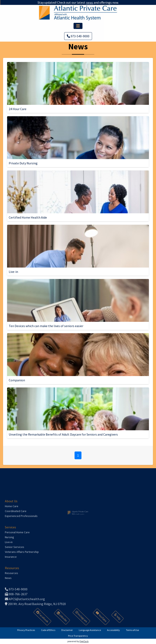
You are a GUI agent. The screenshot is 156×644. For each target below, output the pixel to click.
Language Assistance (90, 630)
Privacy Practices (26, 630)
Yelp (118, 617)
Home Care (12, 506)
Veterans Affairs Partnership (22, 552)
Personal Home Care (17, 532)
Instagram (82, 617)
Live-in (9, 542)
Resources (11, 573)
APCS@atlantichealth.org (25, 599)
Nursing (9, 537)
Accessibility (113, 630)
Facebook (43, 617)
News (8, 578)
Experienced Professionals (21, 516)
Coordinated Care (16, 511)
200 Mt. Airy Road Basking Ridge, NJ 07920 (35, 604)
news (88, 2)
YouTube (102, 617)
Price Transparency (78, 636)
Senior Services (15, 547)
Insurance (11, 557)
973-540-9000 (78, 36)
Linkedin (62, 617)
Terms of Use (132, 630)
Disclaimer (67, 630)
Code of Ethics (48, 630)
